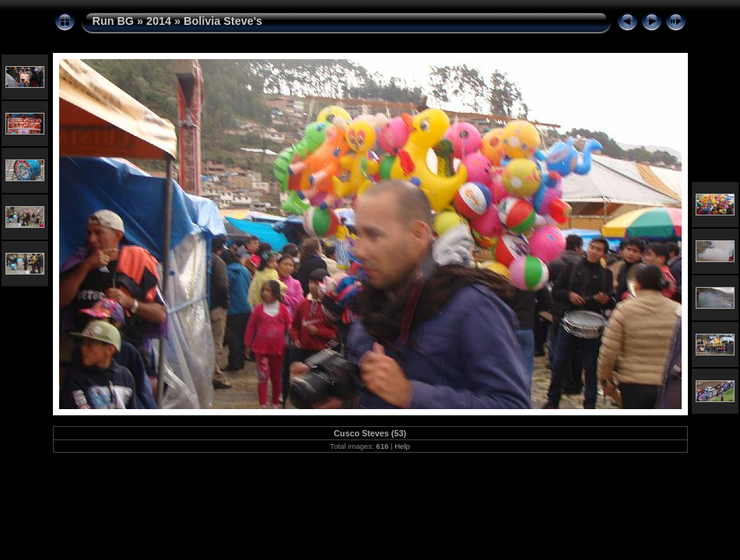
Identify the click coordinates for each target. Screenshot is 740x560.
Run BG (114, 21)
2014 (159, 21)
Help (402, 446)
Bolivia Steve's (223, 21)
